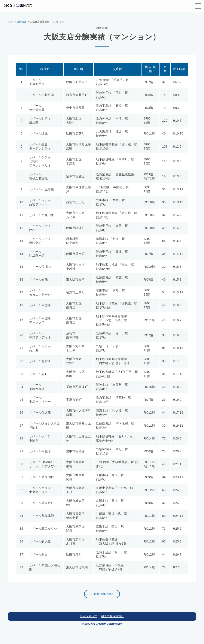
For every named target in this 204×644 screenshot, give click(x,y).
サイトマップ (88, 616)
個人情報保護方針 (112, 616)
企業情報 (22, 22)
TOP (10, 22)
